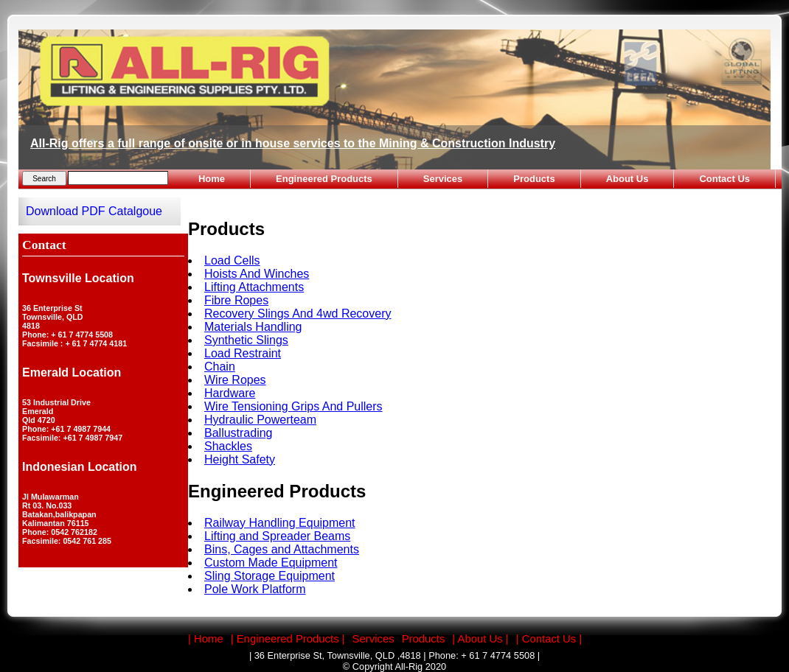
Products (534, 179)
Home (212, 179)
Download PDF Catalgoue (94, 211)
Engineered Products (324, 179)
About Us (628, 179)
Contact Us (724, 179)
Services (443, 179)
